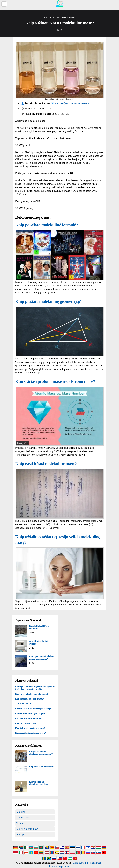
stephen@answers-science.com (72, 103)
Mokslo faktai (24, 818)
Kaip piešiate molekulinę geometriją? (48, 301)
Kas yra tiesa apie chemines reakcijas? (39, 783)
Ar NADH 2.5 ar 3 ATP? (26, 704)
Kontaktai (96, 863)
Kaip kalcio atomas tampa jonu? (30, 728)
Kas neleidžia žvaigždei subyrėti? (31, 733)
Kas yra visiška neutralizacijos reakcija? (34, 709)
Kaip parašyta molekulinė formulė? (47, 225)
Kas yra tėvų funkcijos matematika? (32, 694)
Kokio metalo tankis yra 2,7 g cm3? (31, 713)
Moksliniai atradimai (27, 829)
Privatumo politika (59, 866)
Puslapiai (21, 835)
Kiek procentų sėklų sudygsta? (30, 699)
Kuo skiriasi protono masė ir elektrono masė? (55, 381)
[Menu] (4, 4)
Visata (20, 823)
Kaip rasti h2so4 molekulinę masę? (46, 464)
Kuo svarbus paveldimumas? (29, 718)
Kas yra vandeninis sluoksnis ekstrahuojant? (41, 753)
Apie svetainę (81, 863)
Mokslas (21, 812)
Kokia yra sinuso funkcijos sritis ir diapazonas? (41, 658)
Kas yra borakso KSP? (26, 723)
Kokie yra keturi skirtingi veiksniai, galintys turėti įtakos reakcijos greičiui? (35, 688)
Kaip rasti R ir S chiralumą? (42, 767)
